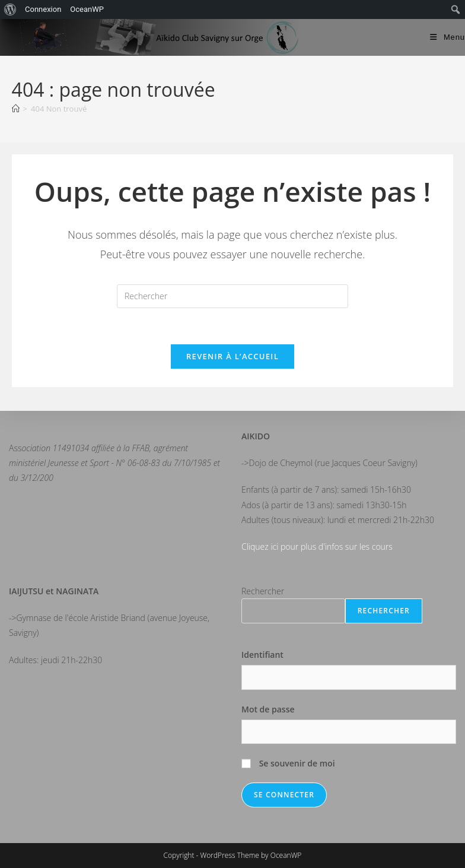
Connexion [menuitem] (43, 9)
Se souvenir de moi (288, 763)
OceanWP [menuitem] (87, 9)
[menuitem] (10, 9)
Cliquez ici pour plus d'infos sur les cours (317, 547)
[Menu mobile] (448, 37)
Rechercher (263, 591)
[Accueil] (16, 109)
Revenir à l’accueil (232, 356)
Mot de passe (268, 709)
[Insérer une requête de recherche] (232, 296)
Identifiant (262, 655)
